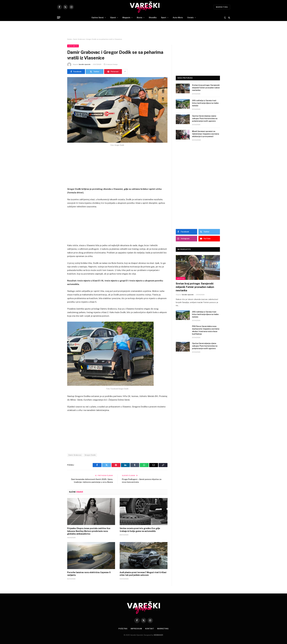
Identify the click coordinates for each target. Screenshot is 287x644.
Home (69, 39)
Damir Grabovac (75, 455)
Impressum (136, 629)
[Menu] (59, 17)
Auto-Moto (178, 17)
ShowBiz (153, 17)
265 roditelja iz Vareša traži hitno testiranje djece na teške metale (205, 103)
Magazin (126, 17)
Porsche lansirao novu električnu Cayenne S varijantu (89, 574)
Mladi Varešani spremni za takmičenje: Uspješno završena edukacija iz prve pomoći (206, 134)
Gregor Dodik (90, 455)
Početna (123, 629)
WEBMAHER (158, 635)
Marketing (222, 7)
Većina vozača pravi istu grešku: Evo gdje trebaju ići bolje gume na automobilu (140, 530)
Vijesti (113, 17)
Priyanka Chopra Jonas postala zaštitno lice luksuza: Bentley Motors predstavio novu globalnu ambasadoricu (89, 531)
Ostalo (190, 17)
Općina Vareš (97, 17)
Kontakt (150, 629)
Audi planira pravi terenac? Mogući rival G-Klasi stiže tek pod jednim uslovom (143, 574)
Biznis (140, 17)
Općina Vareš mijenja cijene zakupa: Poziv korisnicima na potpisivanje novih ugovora (205, 118)
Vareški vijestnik (85, 64)
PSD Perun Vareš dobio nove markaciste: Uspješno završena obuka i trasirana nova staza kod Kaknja (206, 330)
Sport (164, 17)
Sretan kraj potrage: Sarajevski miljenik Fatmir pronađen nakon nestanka (206, 88)
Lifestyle (181, 278)
